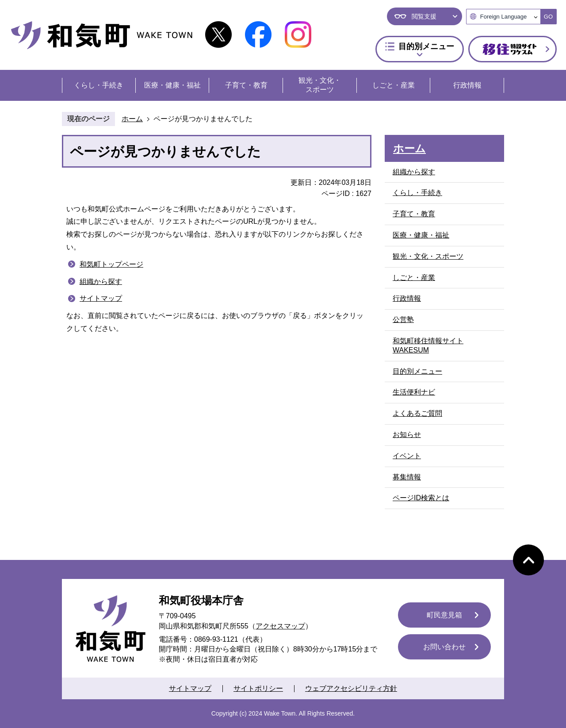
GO (548, 17)
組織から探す (101, 282)
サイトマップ (101, 298)
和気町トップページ (111, 264)
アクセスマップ (280, 626)
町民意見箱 (444, 615)
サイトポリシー (258, 688)
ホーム (132, 119)
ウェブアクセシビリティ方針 (351, 688)
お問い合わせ (444, 647)
